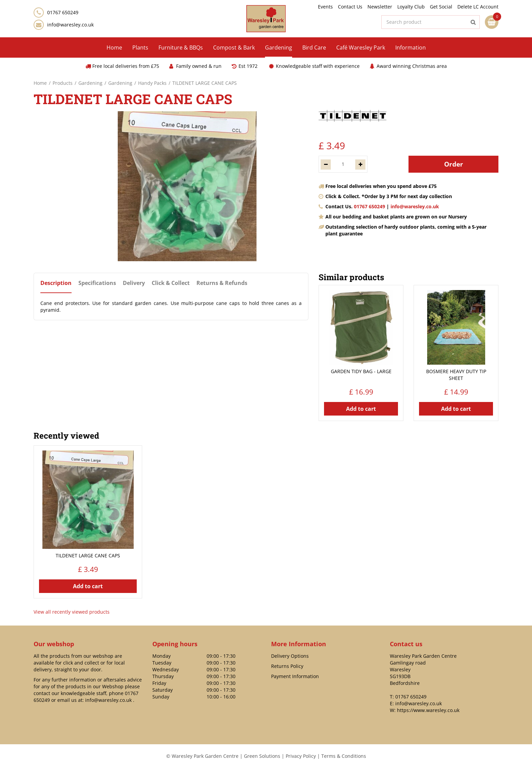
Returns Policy (287, 666)
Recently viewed (66, 436)
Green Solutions (262, 756)
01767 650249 (369, 206)
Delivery (134, 283)
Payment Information (295, 676)
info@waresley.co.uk (70, 25)
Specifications (97, 283)
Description (56, 283)
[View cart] (492, 22)
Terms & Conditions (344, 756)
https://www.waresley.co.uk (428, 710)
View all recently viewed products (72, 612)
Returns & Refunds (222, 283)
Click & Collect (171, 283)
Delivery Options (290, 656)
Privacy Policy (301, 756)
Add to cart (361, 409)
